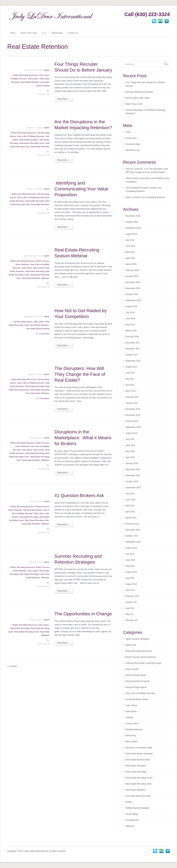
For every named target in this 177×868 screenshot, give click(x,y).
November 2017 (133, 349)
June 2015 (130, 500)
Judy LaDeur (33, 79)
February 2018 (132, 337)
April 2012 (130, 590)
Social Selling (132, 814)
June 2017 (130, 373)
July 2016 (130, 439)
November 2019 (133, 216)
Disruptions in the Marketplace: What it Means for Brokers (83, 438)
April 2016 (130, 457)
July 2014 (130, 554)
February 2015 (132, 524)
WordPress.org (132, 150)
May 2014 (130, 566)
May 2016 (130, 451)
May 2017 (130, 379)
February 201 (132, 620)
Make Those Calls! (134, 104)
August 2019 (131, 234)
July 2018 (130, 313)
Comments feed (133, 144)
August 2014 (131, 548)
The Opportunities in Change (83, 614)
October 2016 (132, 421)
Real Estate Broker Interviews (139, 754)
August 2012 (131, 584)
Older (12, 666)
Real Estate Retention (30, 82)
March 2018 (131, 331)
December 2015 (133, 469)
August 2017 (131, 367)
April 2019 (130, 258)
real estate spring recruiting (38, 329)
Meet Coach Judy (29, 33)
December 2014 (133, 530)
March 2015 (131, 518)
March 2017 (131, 391)
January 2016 (132, 463)
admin (47, 70)
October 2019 (132, 222)
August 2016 (131, 433)
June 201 (130, 608)
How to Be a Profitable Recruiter (31, 136)
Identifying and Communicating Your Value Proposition (81, 189)
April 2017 (130, 385)
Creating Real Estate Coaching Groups (143, 663)
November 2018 (133, 288)
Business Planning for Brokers (139, 92)
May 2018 (130, 325)
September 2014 (133, 542)
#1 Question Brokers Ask (79, 495)
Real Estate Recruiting (35, 201)
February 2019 (132, 270)
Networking (131, 736)
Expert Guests (132, 669)
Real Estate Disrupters (29, 140)
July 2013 (130, 578)
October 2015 (132, 482)
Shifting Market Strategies (137, 808)
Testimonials (57, 33)
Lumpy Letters (132, 723)
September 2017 (133, 361)
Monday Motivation (134, 730)
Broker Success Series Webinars (141, 657)
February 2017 (132, 397)
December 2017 (133, 343)
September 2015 (133, 488)
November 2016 (133, 415)
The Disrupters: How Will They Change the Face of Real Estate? (80, 374)
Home (13, 33)
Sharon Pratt (131, 178)
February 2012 (132, 596)
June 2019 (130, 246)
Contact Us (73, 33)
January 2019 (132, 276)
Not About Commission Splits (139, 748)
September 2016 (133, 427)
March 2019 (131, 264)
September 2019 (133, 228)
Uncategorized (132, 820)
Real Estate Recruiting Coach (32, 143)
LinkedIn (129, 717)
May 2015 (130, 506)
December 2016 (133, 409)
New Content (39, 268)
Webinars (45, 278)
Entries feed (131, 138)
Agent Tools (131, 645)
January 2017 (132, 403)
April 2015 (130, 512)
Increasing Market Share (137, 699)
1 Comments (44, 334)
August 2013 (131, 572)
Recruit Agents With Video (138, 98)
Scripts (129, 802)
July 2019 (130, 240)
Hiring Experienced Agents (138, 681)
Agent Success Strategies (137, 639)
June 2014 (130, 560)
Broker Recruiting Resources (26, 75)
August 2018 (131, 306)
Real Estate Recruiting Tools (37, 520)
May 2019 (130, 252)
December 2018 (133, 282)
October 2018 (132, 294)
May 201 (129, 614)
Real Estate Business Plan (138, 760)
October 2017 (132, 355)
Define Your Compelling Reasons (150, 197)
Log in (128, 132)
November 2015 (133, 475)
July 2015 (130, 494)
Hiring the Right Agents (136, 687)
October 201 (131, 602)
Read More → (64, 99)
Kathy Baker (131, 711)
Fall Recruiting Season (23, 322)
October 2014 (132, 536)
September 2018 (133, 300)
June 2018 (130, 319)
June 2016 (130, 445)
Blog (44, 33)
